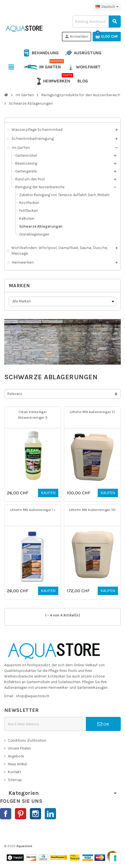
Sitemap (15, 780)
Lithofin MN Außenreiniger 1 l (33, 510)
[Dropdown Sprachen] (107, 7)
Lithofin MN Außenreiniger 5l (92, 412)
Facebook (6, 814)
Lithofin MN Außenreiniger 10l (92, 510)
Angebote (16, 756)
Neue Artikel (17, 764)
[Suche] (97, 22)
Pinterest (21, 814)
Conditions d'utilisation (27, 740)
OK (103, 724)
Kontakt (14, 772)
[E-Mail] (45, 724)
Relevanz (15, 394)
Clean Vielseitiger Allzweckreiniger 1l (33, 415)
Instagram (35, 814)
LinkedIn (50, 814)
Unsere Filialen (19, 748)
